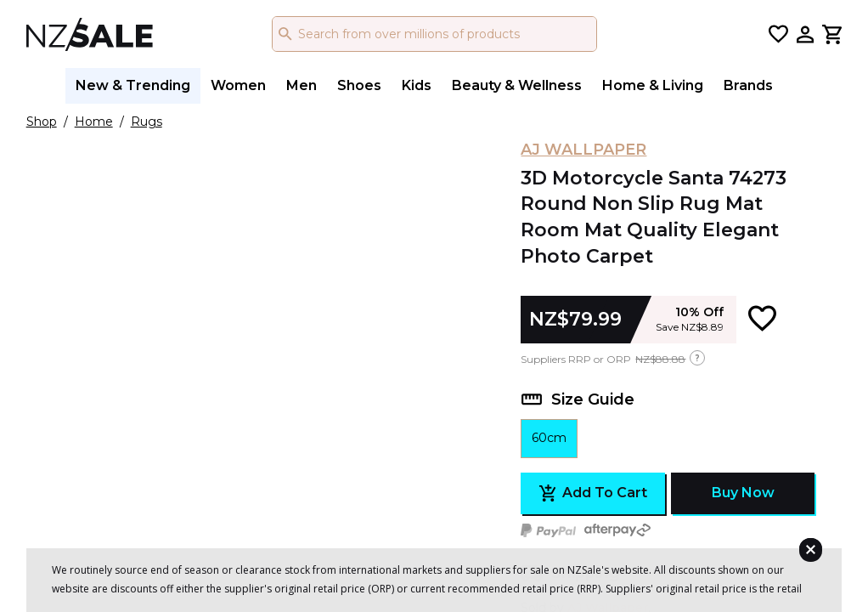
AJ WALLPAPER (583, 150)
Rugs (147, 122)
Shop (42, 122)
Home (94, 122)
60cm (549, 438)
